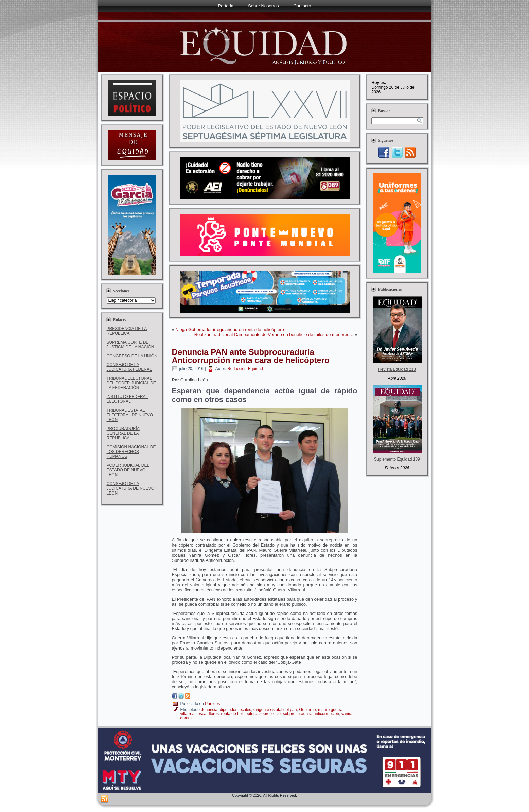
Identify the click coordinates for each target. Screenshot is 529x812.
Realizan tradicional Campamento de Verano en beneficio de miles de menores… (274, 335)
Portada (226, 6)
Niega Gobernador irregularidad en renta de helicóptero (230, 330)
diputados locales (236, 710)
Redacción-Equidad (245, 369)
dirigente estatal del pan (275, 710)
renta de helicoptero (239, 714)
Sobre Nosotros (263, 6)
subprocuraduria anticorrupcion (311, 714)
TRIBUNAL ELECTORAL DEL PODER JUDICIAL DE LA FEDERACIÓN (131, 383)
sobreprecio (270, 714)
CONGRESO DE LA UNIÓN (132, 356)
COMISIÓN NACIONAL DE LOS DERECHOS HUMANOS (131, 452)
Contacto (302, 6)
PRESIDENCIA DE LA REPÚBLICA (127, 331)
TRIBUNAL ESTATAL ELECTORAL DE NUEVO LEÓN (130, 415)
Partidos (212, 704)
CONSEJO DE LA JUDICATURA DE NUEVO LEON (130, 488)
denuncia (209, 710)
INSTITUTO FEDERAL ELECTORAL (127, 399)
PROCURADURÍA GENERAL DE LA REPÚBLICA (123, 433)
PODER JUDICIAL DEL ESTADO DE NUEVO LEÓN (128, 470)
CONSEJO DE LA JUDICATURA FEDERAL (129, 367)
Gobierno (307, 710)
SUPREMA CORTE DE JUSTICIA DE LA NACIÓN (130, 345)
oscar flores (208, 714)
